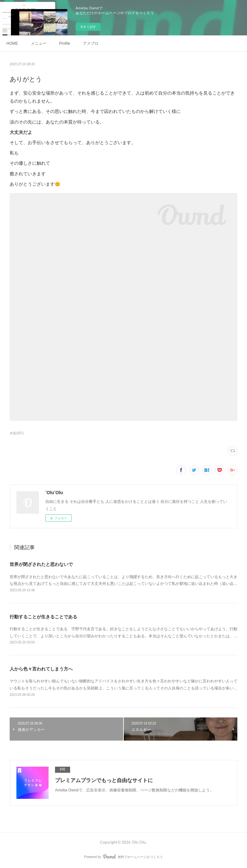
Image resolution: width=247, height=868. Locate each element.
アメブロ (91, 43)
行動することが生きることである (43, 617)
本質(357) (17, 433)
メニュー (39, 43)
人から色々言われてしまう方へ (41, 669)
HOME (12, 43)
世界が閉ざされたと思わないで (41, 564)
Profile (65, 43)
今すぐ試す (88, 27)
